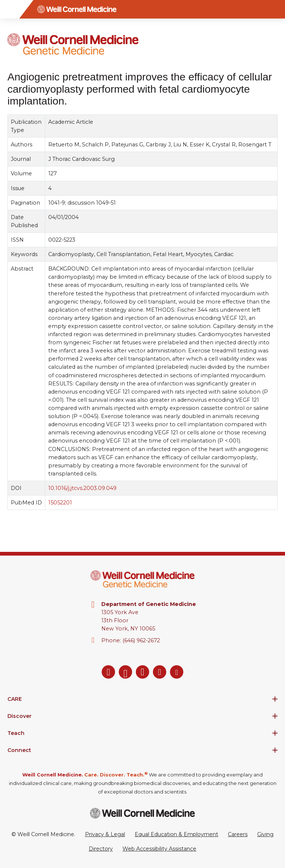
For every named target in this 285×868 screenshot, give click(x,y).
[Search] (276, 9)
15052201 (60, 503)
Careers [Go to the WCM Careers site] (238, 834)
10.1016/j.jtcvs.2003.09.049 (82, 488)
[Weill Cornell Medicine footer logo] (142, 813)
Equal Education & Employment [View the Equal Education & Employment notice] (176, 834)
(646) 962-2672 (141, 640)
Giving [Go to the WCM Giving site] (265, 834)
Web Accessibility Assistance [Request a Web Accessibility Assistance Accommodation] (159, 849)
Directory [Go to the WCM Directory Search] (101, 849)
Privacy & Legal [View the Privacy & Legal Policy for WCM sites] (105, 834)
